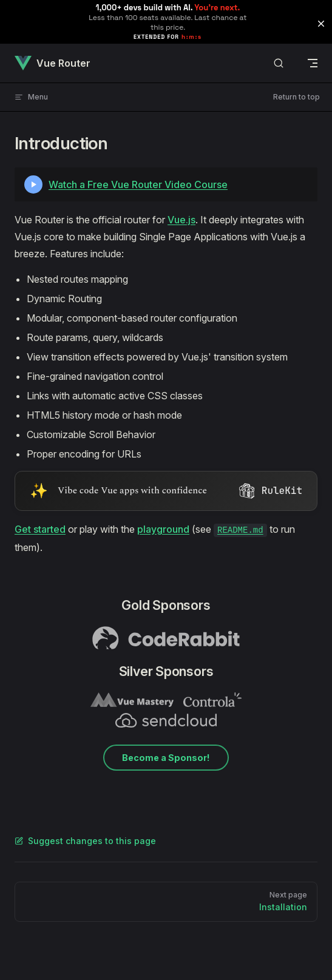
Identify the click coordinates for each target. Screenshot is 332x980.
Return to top (296, 97)
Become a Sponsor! (166, 758)
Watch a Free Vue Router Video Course (138, 184)
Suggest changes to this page (85, 841)
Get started (40, 529)
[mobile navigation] (313, 63)
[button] (321, 24)
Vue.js (181, 220)
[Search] (279, 63)
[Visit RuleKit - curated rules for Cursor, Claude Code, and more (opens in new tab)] (166, 491)
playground (163, 529)
